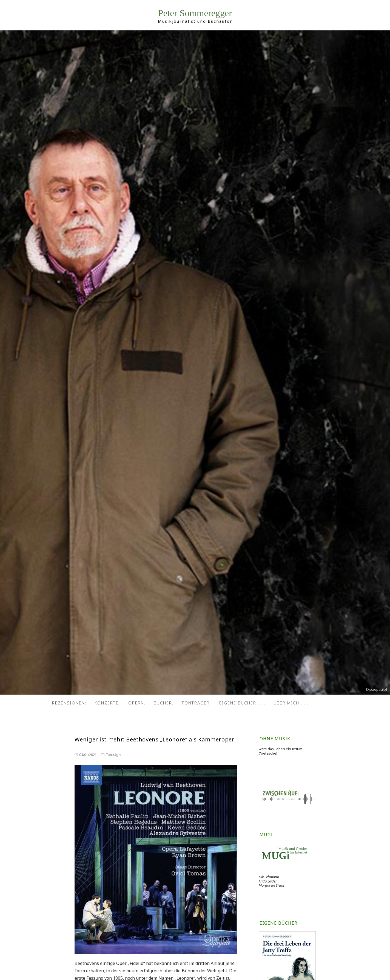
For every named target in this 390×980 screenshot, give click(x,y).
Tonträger (114, 755)
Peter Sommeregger (195, 14)
